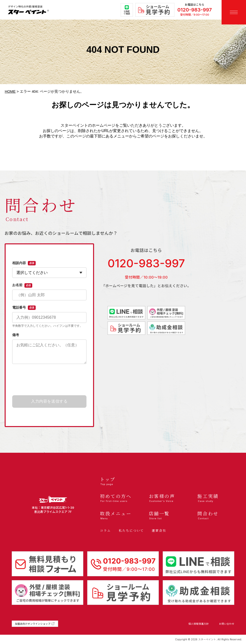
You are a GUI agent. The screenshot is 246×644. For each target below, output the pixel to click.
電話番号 (24, 308)
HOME (10, 91)
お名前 (22, 285)
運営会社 (159, 530)
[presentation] (49, 380)
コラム (105, 530)
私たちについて (131, 530)
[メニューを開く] (234, 12)
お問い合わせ (227, 624)
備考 (16, 335)
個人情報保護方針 (198, 624)
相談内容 (24, 263)
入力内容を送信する (49, 401)
